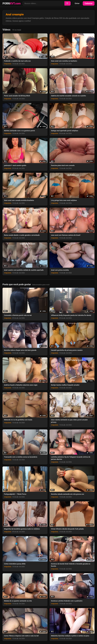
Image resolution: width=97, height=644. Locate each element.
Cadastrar (89, 3)
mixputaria (8, 64)
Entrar (77, 3)
